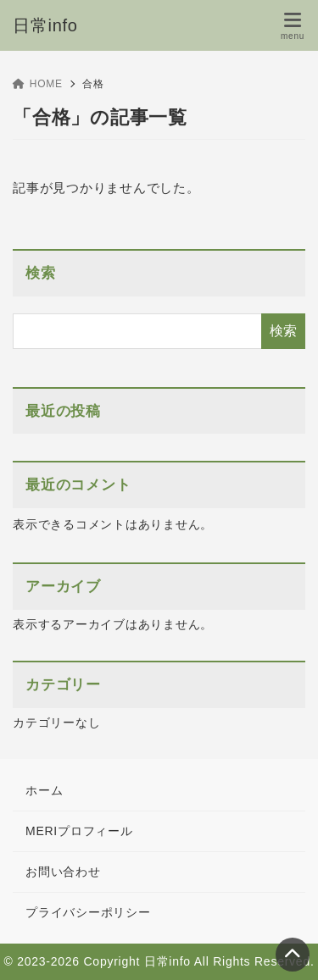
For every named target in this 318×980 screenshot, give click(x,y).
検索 (41, 273)
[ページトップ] (293, 955)
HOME (38, 84)
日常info (45, 25)
